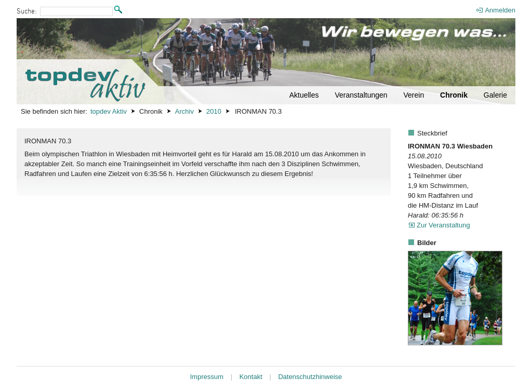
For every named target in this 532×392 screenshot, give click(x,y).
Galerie (495, 95)
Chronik (454, 95)
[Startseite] (266, 61)
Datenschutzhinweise (310, 377)
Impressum (207, 377)
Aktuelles (304, 95)
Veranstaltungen (361, 95)
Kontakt (251, 377)
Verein (414, 95)
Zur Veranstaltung (443, 225)
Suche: (27, 12)
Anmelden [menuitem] (500, 10)
